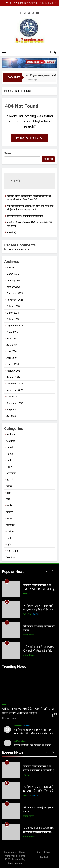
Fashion (11, 435)
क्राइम (9, 493)
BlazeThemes (15, 863)
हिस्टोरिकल (11, 557)
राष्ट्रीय (9, 545)
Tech (9, 460)
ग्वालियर (10, 506)
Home (10, 454)
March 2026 (13, 274)
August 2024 (13, 332)
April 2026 (12, 267)
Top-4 (9, 467)
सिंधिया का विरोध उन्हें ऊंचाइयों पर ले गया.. (26, 216)
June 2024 (12, 345)
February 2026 (14, 280)
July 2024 (11, 339)
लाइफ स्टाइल (12, 551)
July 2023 (11, 416)
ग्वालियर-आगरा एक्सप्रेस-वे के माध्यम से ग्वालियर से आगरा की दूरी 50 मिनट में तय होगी (27, 3)
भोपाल (9, 519)
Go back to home (29, 138)
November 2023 (15, 390)
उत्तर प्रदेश (11, 480)
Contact (44, 857)
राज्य (9, 538)
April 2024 (12, 358)
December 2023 (15, 384)
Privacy (48, 852)
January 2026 (13, 287)
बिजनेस (10, 512)
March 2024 (13, 365)
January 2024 (13, 377)
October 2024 (13, 319)
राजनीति (10, 532)
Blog (39, 852)
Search (9, 153)
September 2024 (15, 326)
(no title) (12, 233)
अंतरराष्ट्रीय (11, 473)
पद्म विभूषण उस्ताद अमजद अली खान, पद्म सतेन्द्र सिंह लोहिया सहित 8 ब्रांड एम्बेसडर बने (39, 610)
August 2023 (13, 410)
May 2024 (11, 352)
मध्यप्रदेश (10, 525)
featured (11, 441)
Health (10, 447)
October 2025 (13, 306)
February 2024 (14, 371)
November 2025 (15, 300)
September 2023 (15, 403)
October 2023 (13, 397)
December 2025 (15, 293)
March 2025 (13, 313)
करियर (9, 486)
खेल (8, 499)
